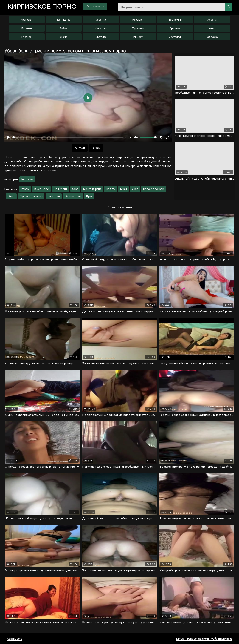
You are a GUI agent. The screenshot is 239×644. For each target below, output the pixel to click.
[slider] (68, 137)
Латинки (27, 28)
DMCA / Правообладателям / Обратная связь (204, 639)
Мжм (123, 189)
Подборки (212, 37)
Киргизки (27, 20)
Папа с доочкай (153, 189)
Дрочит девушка (31, 196)
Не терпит (60, 189)
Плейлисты (95, 6)
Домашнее (64, 20)
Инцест (138, 37)
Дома (64, 37)
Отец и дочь (73, 196)
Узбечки (101, 20)
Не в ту (111, 189)
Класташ (54, 196)
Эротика (101, 37)
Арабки (212, 20)
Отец (11, 196)
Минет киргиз (92, 189)
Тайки (64, 28)
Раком (25, 189)
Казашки (138, 20)
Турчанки (138, 28)
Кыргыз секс (15, 639)
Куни (89, 196)
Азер (212, 28)
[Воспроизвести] (8, 137)
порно (42, 7)
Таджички (175, 20)
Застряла (175, 37)
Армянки (175, 28)
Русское (27, 37)
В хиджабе (41, 189)
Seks (75, 189)
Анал (135, 189)
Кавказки (101, 28)
